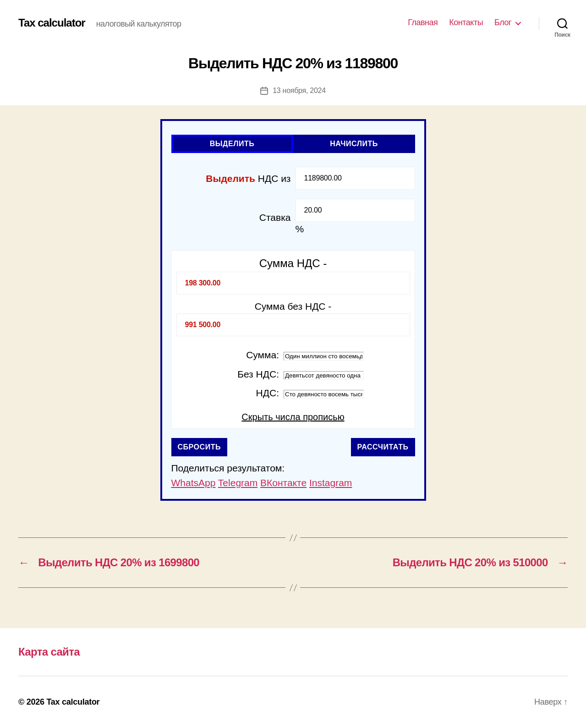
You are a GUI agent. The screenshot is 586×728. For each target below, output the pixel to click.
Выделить (232, 144)
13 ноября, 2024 (299, 90)
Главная (423, 22)
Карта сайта (49, 652)
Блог (503, 22)
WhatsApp (194, 483)
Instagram (331, 483)
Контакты (466, 22)
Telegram (238, 483)
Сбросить (200, 447)
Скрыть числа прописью (293, 417)
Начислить (354, 144)
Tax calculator (52, 23)
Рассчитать (383, 447)
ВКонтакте (283, 483)
